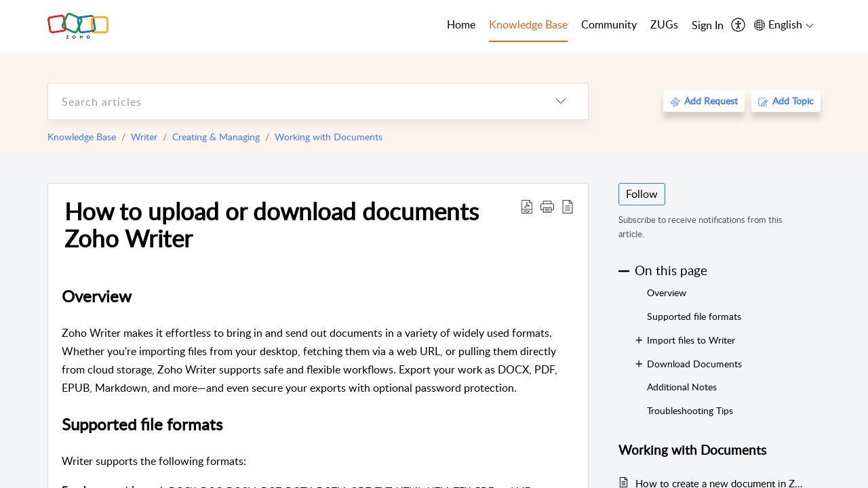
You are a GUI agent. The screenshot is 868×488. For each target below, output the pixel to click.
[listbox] (561, 101)
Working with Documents (329, 137)
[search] (291, 101)
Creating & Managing (216, 137)
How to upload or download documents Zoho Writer (272, 224)
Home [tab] (461, 24)
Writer (144, 137)
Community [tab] (609, 24)
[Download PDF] (527, 206)
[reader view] (568, 206)
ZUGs (664, 24)
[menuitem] (708, 26)
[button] (547, 206)
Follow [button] (642, 194)
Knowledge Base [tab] (528, 24)
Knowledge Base (82, 137)
